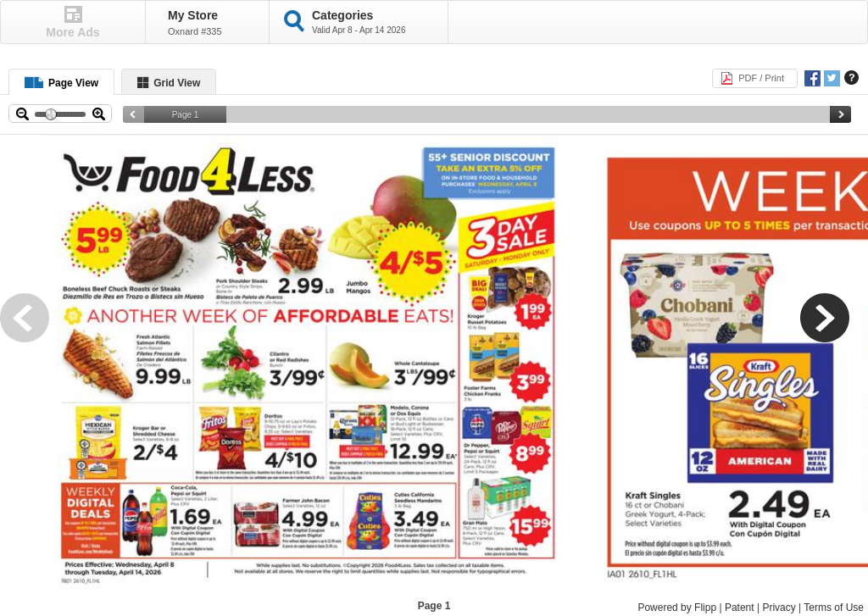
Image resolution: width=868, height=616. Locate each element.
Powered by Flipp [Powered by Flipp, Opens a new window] (677, 608)
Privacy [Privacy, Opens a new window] (779, 608)
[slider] (487, 114)
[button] (34, 327)
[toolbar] (434, 362)
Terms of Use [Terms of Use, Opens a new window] (834, 608)
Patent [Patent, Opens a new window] (740, 608)
